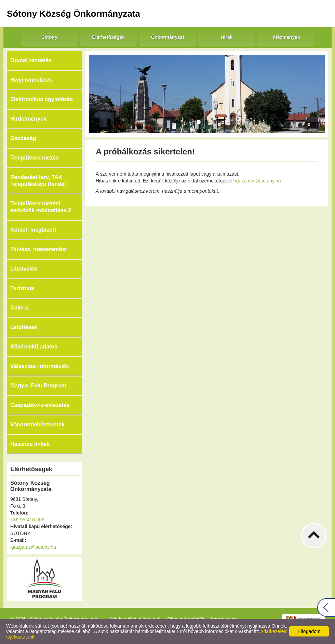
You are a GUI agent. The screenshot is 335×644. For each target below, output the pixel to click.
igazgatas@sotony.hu (33, 547)
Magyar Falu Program (38, 386)
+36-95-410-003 (27, 520)
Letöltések (24, 327)
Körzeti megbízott (33, 230)
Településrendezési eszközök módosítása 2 (41, 207)
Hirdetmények (28, 119)
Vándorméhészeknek (37, 424)
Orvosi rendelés (31, 60)
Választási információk (40, 366)
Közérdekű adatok (34, 347)
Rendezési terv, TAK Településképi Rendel (38, 181)
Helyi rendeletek (31, 80)
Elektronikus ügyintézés (42, 99)
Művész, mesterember (39, 249)
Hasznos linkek (30, 444)
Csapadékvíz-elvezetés (40, 405)
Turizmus (22, 288)
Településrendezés (35, 158)
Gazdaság (23, 138)
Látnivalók (24, 269)
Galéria (19, 308)
